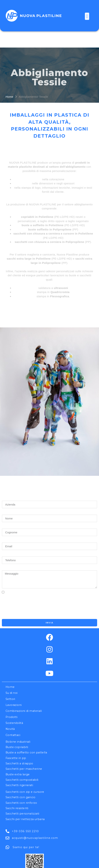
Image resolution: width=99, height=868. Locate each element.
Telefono (9, 523)
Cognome (10, 495)
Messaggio (11, 537)
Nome (7, 481)
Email (7, 509)
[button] (87, 16)
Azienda (9, 467)
